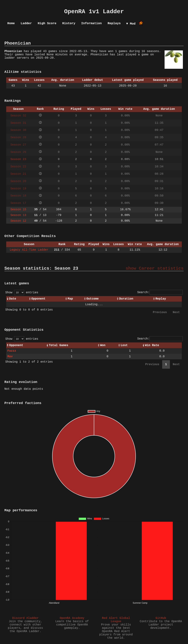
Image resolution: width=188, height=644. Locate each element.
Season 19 (18, 189)
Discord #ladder (25, 618)
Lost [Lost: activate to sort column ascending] (124, 345)
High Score (47, 23)
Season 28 (18, 137)
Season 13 (18, 215)
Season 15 (18, 210)
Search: (160, 292)
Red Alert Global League (116, 620)
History (69, 23)
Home (11, 23)
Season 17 (18, 203)
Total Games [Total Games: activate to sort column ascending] (59, 345)
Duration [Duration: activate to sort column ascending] (126, 299)
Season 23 (18, 159)
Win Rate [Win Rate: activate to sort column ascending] (152, 345)
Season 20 (18, 181)
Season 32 (18, 116)
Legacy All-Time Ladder (29, 250)
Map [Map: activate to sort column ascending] (70, 299)
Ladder (26, 23)
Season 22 (18, 167)
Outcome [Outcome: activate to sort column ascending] (93, 299)
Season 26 (18, 152)
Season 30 (18, 130)
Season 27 (18, 145)
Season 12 (18, 221)
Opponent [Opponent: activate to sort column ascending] (38, 299)
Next (176, 312)
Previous (160, 312)
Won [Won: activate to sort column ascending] (103, 345)
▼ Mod (131, 24)
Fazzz (12, 351)
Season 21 (18, 174)
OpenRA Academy (72, 618)
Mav (10, 357)
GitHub (161, 618)
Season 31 (18, 123)
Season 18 (18, 196)
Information (91, 23)
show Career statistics (155, 268)
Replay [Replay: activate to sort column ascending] (161, 299)
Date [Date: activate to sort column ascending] (13, 299)
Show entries (22, 293)
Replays (114, 23)
